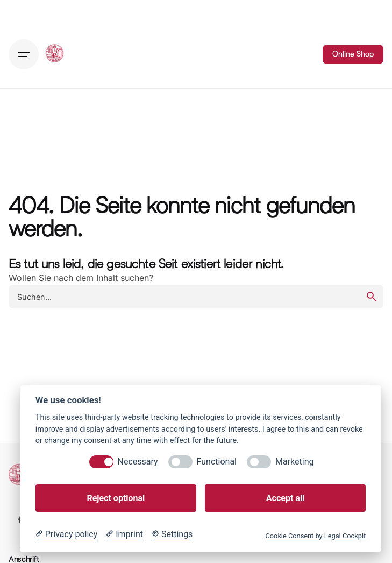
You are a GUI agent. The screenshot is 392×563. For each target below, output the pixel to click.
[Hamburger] (24, 54)
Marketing (294, 462)
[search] (372, 297)
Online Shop (353, 54)
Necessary (138, 462)
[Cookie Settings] (172, 534)
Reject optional (116, 498)
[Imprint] (124, 534)
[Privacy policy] (66, 534)
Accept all (285, 498)
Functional (217, 462)
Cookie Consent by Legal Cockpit (315, 536)
